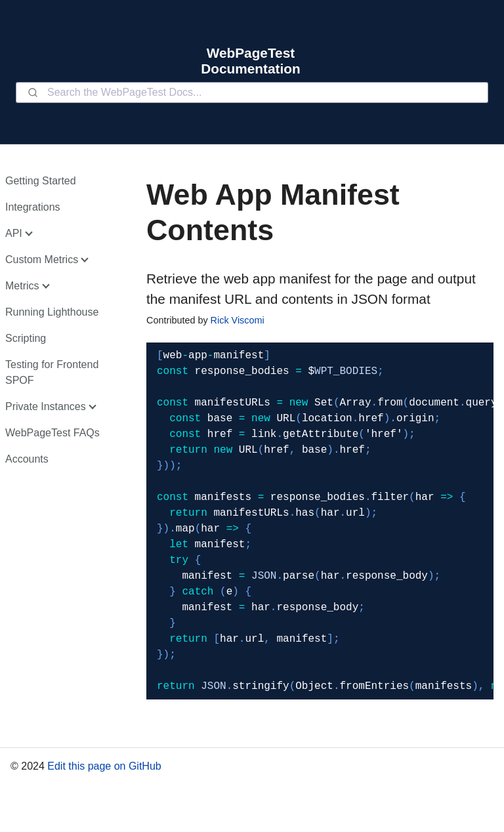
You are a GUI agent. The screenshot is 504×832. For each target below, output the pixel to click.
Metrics (22, 286)
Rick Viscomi (238, 320)
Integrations (33, 207)
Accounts (27, 459)
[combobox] (252, 93)
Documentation (250, 69)
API (14, 233)
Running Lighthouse (52, 312)
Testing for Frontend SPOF (52, 372)
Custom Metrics (42, 260)
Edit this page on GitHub (104, 766)
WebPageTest (251, 53)
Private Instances (46, 406)
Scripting (26, 338)
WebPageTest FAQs (52, 433)
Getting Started (41, 181)
